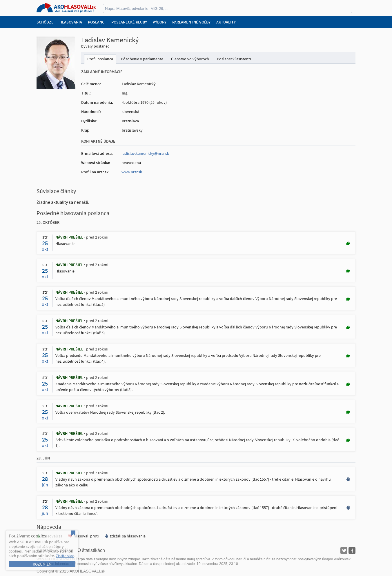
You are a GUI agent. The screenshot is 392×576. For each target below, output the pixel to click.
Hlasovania (71, 22)
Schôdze (45, 22)
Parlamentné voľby (191, 22)
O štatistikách (91, 550)
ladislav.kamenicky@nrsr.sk (145, 153)
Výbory (160, 22)
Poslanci (97, 22)
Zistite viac (65, 556)
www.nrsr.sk (132, 172)
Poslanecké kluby (129, 22)
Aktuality (226, 22)
